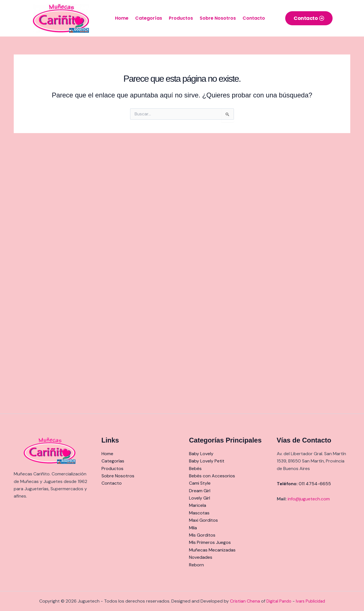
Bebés (195, 468)
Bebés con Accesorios (212, 476)
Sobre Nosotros (218, 18)
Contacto (254, 18)
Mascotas (199, 513)
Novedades (201, 557)
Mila (193, 528)
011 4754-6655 (315, 484)
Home (122, 18)
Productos (181, 18)
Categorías (149, 18)
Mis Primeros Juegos (210, 542)
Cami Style (200, 483)
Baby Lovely (201, 454)
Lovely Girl (200, 498)
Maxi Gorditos (203, 520)
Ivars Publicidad (310, 601)
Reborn (196, 565)
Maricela (198, 505)
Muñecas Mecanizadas (212, 550)
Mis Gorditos (202, 535)
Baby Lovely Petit (207, 461)
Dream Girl (200, 491)
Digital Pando (279, 601)
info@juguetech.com (309, 499)
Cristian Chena (245, 601)
